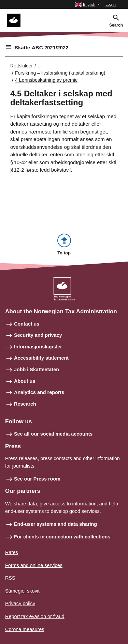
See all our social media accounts (53, 434)
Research (25, 404)
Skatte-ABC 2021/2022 (42, 48)
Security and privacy (38, 335)
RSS (10, 578)
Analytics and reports (39, 392)
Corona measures (25, 629)
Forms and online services (34, 565)
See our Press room (37, 479)
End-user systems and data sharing (55, 524)
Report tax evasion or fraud (35, 616)
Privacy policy (20, 603)
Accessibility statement (41, 358)
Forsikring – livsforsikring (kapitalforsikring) (60, 73)
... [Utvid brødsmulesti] (40, 66)
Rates (12, 552)
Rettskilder (22, 66)
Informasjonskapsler (38, 347)
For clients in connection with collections (62, 537)
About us (25, 381)
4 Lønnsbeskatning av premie (46, 80)
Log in (111, 4)
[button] (87, 5)
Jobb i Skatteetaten (37, 370)
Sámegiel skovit (22, 591)
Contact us (27, 324)
